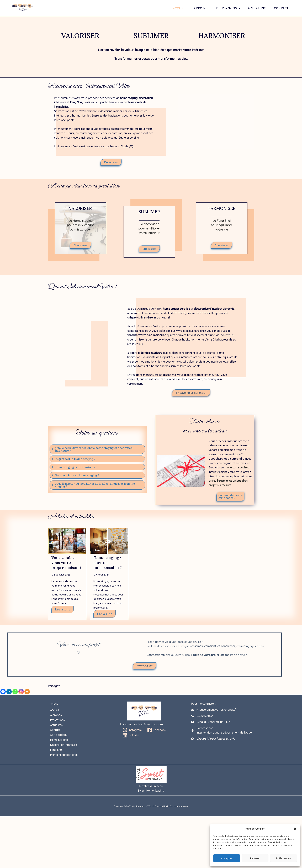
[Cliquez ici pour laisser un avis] (213, 739)
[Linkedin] (9, 692)
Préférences (283, 858)
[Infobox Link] (81, 228)
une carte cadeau (238, 467)
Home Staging (60, 737)
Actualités (255, 8)
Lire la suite (63, 614)
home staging (129, 98)
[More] (27, 692)
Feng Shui (76, 102)
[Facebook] (3, 692)
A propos (197, 8)
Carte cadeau (60, 732)
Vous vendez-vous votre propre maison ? (66, 565)
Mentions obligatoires (65, 750)
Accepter (227, 858)
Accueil (175, 8)
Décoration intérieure (65, 741)
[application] (236, 8)
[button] (295, 829)
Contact (280, 8)
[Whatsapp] (15, 692)
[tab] (97, 449)
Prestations (225, 8)
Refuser (255, 858)
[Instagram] (21, 692)
